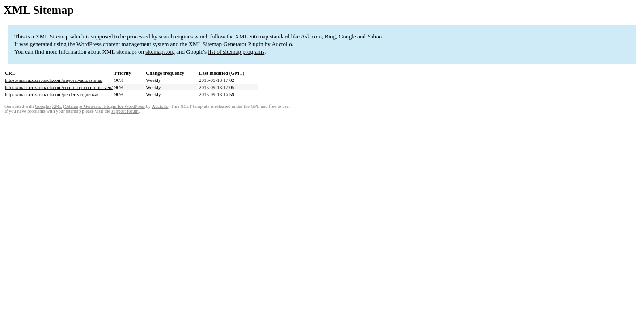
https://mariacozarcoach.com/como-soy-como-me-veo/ (59, 87)
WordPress (89, 44)
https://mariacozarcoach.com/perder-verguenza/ (52, 94)
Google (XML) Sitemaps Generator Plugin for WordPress (90, 106)
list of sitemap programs (236, 52)
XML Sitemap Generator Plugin (226, 44)
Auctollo (282, 44)
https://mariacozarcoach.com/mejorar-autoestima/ (54, 80)
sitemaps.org (160, 52)
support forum (125, 111)
